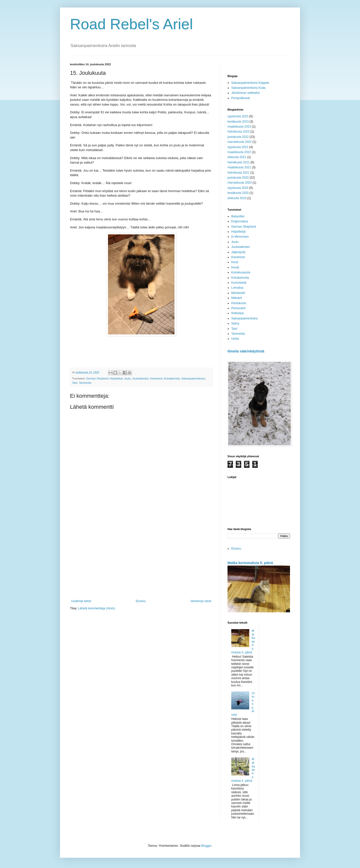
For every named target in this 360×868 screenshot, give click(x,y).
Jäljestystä (238, 252)
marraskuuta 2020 (240, 183)
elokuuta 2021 (237, 157)
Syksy (235, 323)
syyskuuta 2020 (238, 188)
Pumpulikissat (240, 98)
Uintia (235, 339)
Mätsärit (237, 298)
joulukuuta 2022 (238, 137)
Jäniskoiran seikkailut (245, 93)
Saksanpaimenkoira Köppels (250, 83)
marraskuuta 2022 (240, 142)
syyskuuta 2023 (238, 116)
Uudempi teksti (81, 601)
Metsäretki (238, 293)
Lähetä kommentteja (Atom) (96, 608)
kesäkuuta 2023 (238, 122)
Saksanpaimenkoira (193, 378)
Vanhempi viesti (201, 601)
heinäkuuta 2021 (239, 162)
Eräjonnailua (240, 221)
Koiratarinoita (172, 378)
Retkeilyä (237, 313)
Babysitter (238, 216)
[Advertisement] (141, 558)
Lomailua (237, 288)
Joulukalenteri (140, 378)
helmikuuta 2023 (238, 132)
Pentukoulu (239, 303)
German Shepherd (97, 378)
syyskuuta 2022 (238, 147)
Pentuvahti (238, 308)
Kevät (235, 267)
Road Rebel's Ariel (131, 24)
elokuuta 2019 (237, 198)
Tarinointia (85, 383)
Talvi (75, 383)
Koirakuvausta (241, 272)
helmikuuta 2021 (238, 173)
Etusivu (141, 601)
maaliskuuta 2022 (239, 152)
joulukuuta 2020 (238, 178)
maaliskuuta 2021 (239, 167)
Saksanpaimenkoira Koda (248, 88)
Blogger (206, 846)
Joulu (127, 378)
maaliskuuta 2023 (239, 127)
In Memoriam (240, 237)
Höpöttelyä (116, 378)
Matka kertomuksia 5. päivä (250, 563)
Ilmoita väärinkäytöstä (246, 351)
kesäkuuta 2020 (238, 193)
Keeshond (156, 378)
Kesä (235, 262)
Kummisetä (239, 283)
